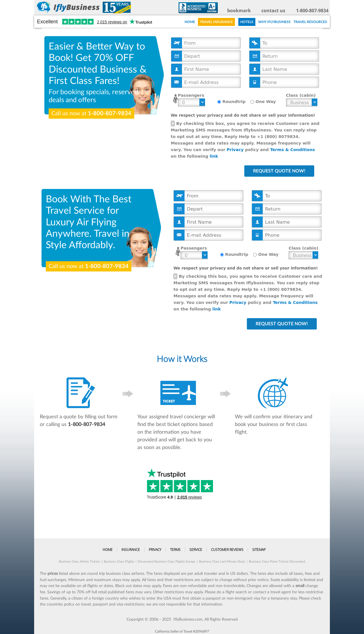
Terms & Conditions (292, 150)
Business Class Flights (119, 562)
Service (196, 550)
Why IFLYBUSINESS (274, 22)
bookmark (239, 11)
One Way (266, 102)
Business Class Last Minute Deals (222, 562)
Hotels (247, 22)
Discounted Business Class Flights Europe (167, 562)
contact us (273, 11)
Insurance (131, 550)
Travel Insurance (216, 22)
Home (190, 22)
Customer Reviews (227, 550)
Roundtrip (234, 102)
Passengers (191, 95)
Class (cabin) (301, 95)
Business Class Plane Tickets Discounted (277, 562)
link (214, 156)
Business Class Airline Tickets (79, 562)
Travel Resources (310, 22)
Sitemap (259, 550)
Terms (175, 550)
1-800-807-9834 (312, 11)
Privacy (235, 150)
